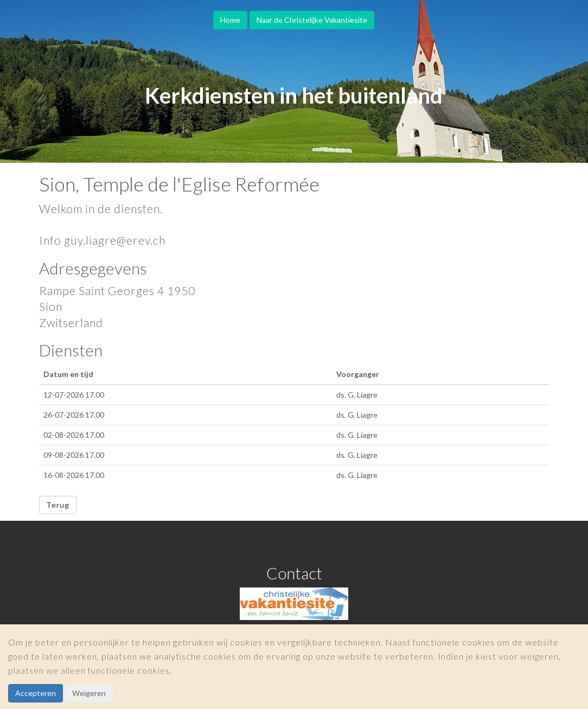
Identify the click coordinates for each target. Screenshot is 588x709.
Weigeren (89, 693)
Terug (58, 505)
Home (230, 20)
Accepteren (36, 693)
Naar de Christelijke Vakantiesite (312, 20)
